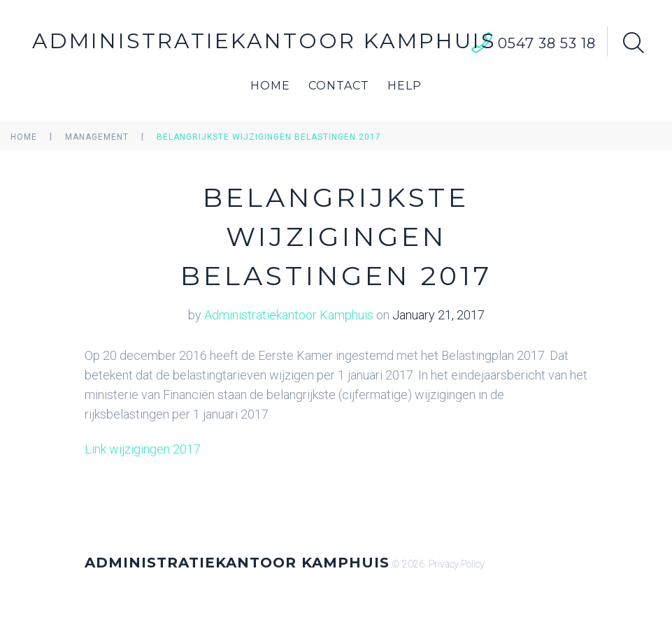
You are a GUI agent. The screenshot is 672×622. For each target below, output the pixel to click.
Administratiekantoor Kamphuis (264, 41)
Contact (339, 86)
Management (97, 137)
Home (270, 86)
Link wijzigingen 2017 (143, 449)
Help (405, 86)
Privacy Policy (457, 564)
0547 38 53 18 (547, 43)
